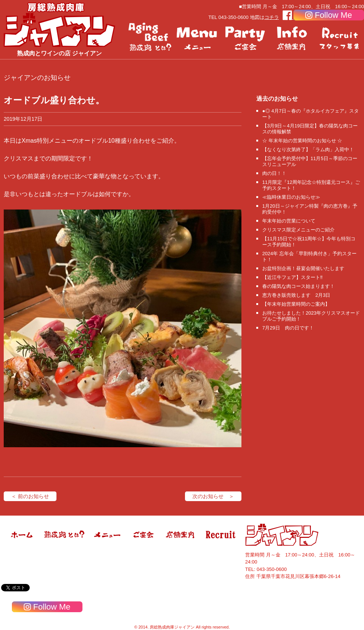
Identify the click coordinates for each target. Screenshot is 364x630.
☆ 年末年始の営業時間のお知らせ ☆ (302, 141)
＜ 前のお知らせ (30, 496)
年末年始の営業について (289, 221)
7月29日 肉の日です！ (288, 328)
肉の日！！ (274, 173)
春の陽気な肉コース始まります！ (298, 286)
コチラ (272, 17)
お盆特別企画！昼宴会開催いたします (303, 268)
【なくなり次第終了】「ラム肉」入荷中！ (308, 150)
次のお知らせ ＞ (213, 496)
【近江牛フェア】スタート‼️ (292, 277)
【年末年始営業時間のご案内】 (296, 304)
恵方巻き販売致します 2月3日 (296, 295)
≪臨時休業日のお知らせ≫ (291, 197)
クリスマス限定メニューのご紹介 (298, 230)
